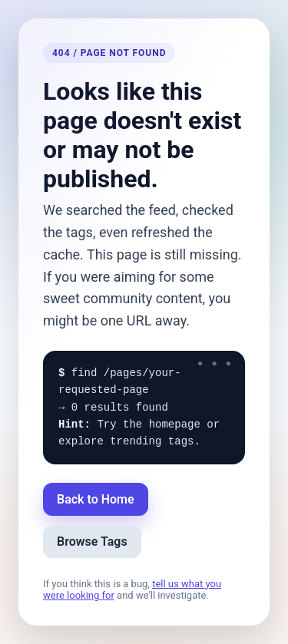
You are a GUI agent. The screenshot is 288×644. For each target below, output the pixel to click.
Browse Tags (92, 542)
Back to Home (96, 499)
